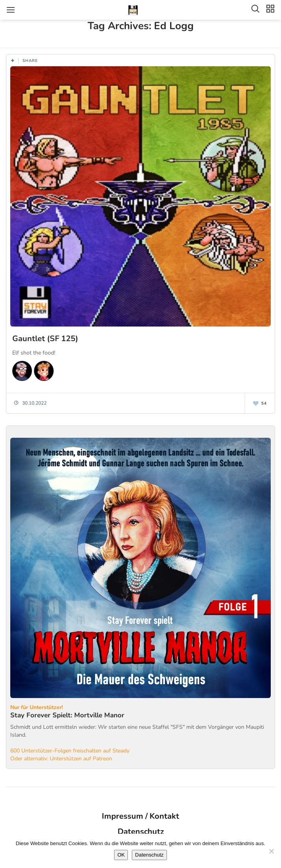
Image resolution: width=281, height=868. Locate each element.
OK (121, 855)
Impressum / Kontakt (140, 816)
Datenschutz (141, 832)
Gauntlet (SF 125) (45, 339)
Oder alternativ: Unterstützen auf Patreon (61, 759)
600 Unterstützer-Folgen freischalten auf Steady (70, 751)
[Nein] (271, 851)
